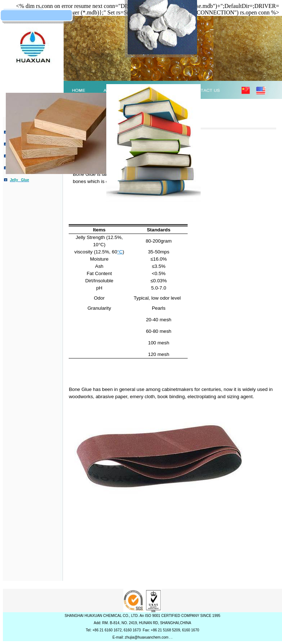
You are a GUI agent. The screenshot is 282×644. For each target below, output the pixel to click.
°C (120, 252)
